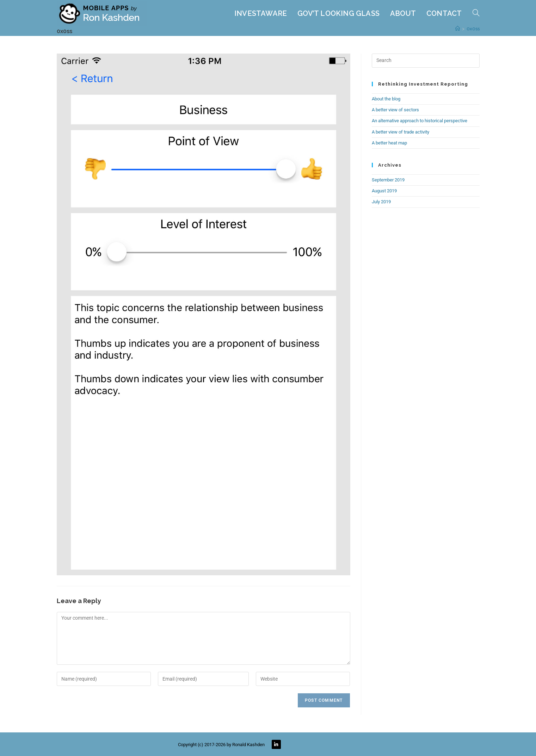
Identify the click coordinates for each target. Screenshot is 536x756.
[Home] (458, 29)
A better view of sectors (395, 110)
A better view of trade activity (401, 132)
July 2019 (381, 202)
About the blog (386, 99)
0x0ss (473, 29)
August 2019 (384, 191)
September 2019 (388, 180)
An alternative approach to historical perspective (420, 121)
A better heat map (389, 143)
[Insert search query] (426, 61)
